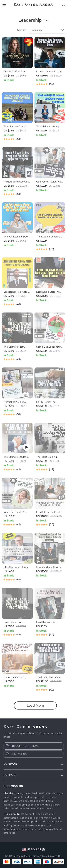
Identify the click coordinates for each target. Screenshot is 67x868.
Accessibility (56, 856)
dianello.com (11, 794)
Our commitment (14, 814)
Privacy (44, 856)
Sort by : (22, 30)
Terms (36, 856)
